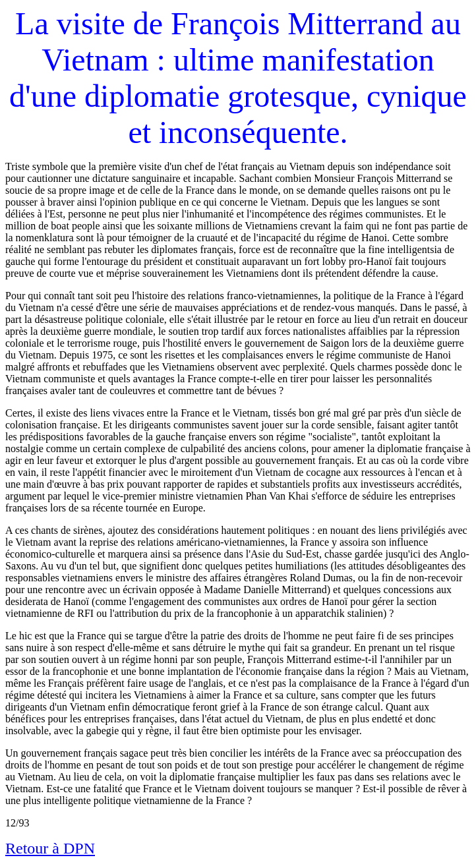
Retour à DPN (50, 848)
